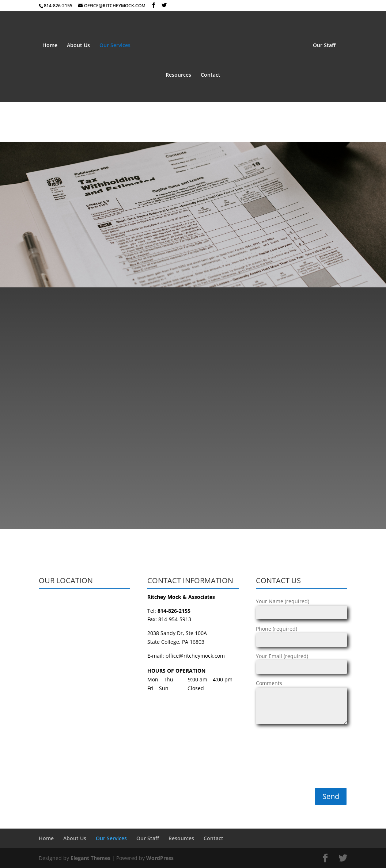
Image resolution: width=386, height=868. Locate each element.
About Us (78, 46)
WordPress (160, 858)
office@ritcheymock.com (195, 656)
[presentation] (286, 758)
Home (50, 46)
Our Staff (324, 46)
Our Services (115, 46)
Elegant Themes (90, 858)
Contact (211, 75)
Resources (178, 75)
